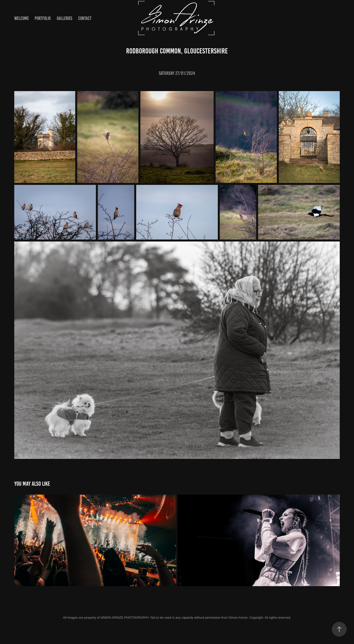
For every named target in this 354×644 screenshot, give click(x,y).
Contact (85, 18)
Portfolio (43, 18)
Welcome (22, 18)
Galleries (65, 18)
